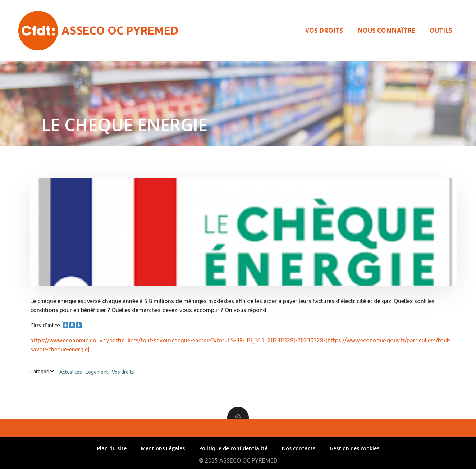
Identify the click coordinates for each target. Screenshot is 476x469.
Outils (441, 30)
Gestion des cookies (354, 448)
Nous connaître (386, 30)
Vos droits (324, 30)
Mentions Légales (163, 448)
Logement (97, 372)
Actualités (71, 372)
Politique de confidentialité (233, 448)
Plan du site (112, 448)
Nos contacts (299, 448)
